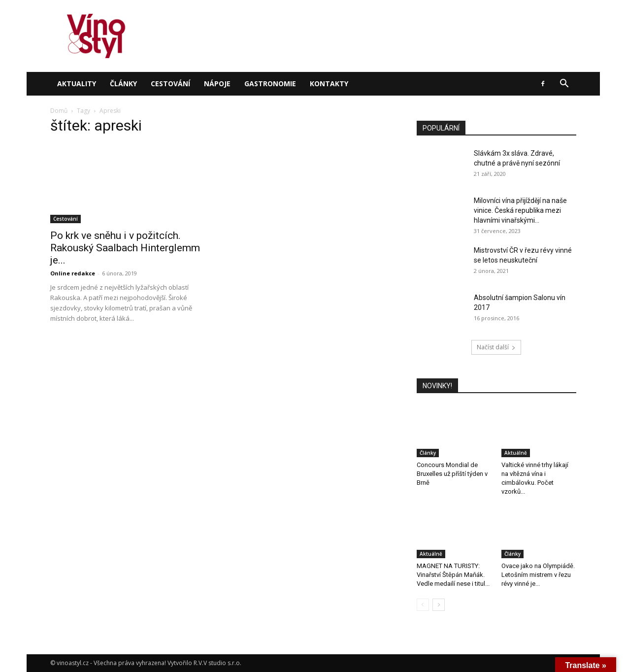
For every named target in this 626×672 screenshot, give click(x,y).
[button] (564, 84)
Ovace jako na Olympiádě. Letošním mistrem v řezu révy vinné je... (538, 575)
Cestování (170, 84)
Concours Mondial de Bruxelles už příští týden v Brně (452, 474)
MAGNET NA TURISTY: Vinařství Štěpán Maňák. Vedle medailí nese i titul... (453, 575)
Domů (59, 111)
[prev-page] (423, 605)
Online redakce (73, 273)
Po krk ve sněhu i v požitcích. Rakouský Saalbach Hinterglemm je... (125, 248)
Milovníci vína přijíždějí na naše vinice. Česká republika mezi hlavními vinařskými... (520, 210)
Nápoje (217, 84)
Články (123, 84)
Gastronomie (270, 84)
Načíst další (496, 347)
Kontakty (329, 84)
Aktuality (77, 84)
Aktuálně (516, 453)
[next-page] (439, 605)
